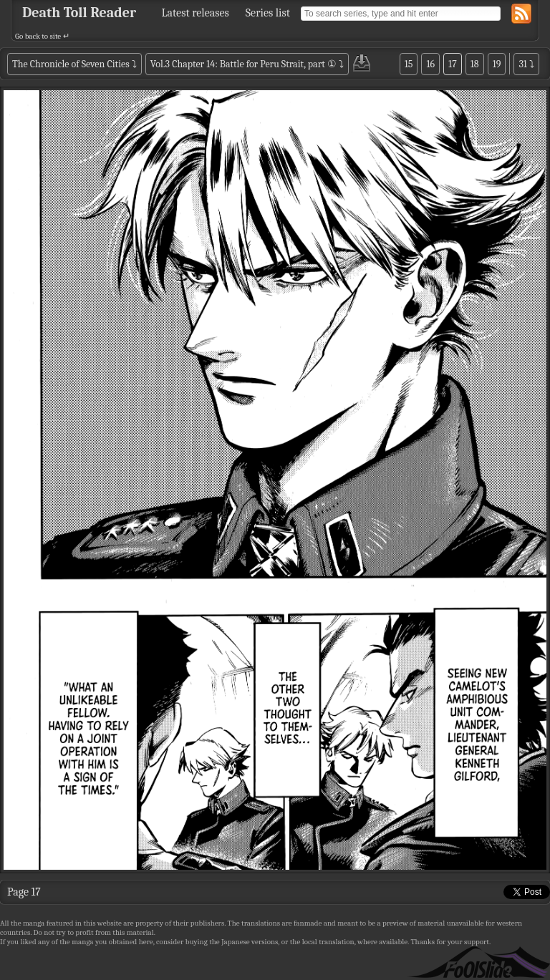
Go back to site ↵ (42, 36)
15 (409, 64)
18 (475, 64)
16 (430, 64)
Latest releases (196, 13)
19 (497, 64)
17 (453, 64)
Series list (268, 13)
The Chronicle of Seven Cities (71, 64)
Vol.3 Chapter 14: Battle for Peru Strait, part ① (243, 64)
